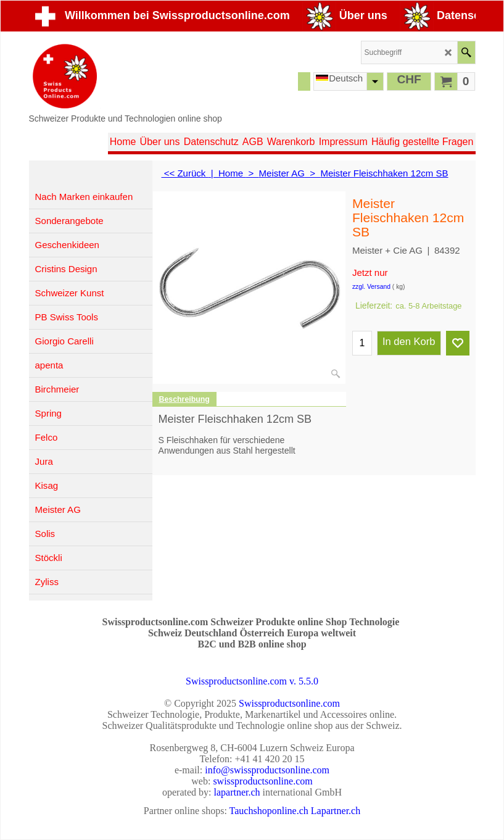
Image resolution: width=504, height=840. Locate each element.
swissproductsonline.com (262, 781)
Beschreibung (184, 399)
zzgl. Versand (371, 287)
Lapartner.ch (336, 811)
